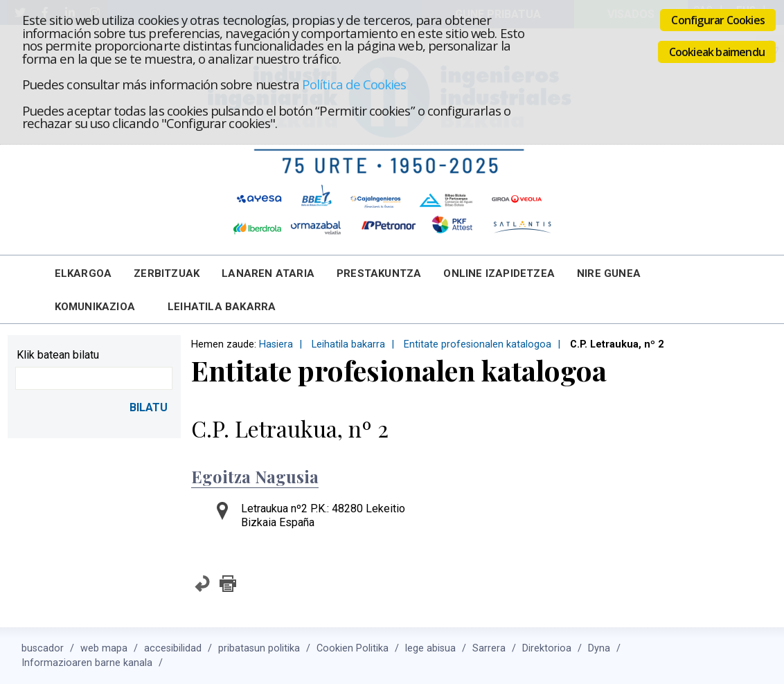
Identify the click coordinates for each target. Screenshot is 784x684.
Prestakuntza (379, 273)
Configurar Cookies (718, 20)
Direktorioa (547, 648)
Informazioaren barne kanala (87, 663)
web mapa (104, 648)
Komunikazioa (95, 307)
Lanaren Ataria (268, 273)
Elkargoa (83, 273)
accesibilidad (173, 648)
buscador (43, 648)
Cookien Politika (353, 648)
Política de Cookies (354, 84)
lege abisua (430, 648)
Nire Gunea (609, 273)
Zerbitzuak (167, 273)
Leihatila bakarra (222, 307)
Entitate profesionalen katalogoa (478, 344)
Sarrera (489, 648)
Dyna (599, 648)
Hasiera (276, 344)
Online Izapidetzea (499, 273)
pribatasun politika (259, 648)
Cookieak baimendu (717, 52)
